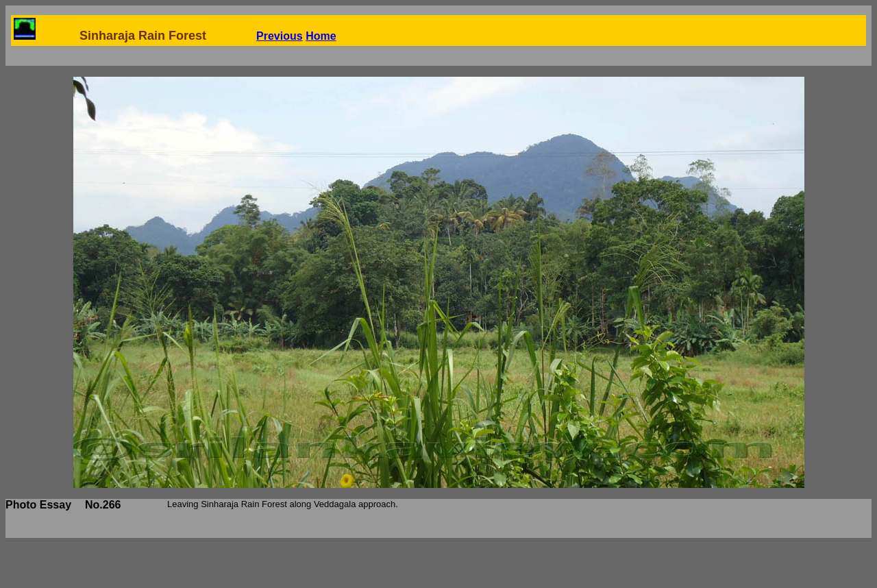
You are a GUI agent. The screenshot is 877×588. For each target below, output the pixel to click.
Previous (280, 36)
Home (321, 36)
